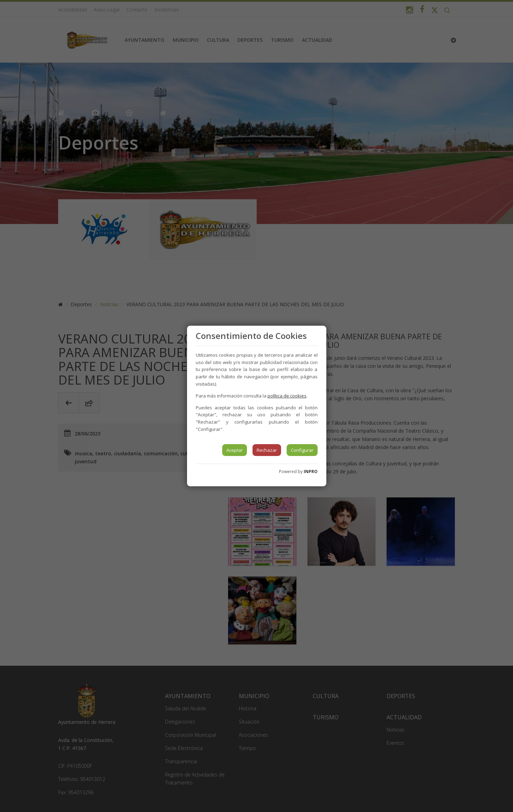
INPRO (311, 471)
